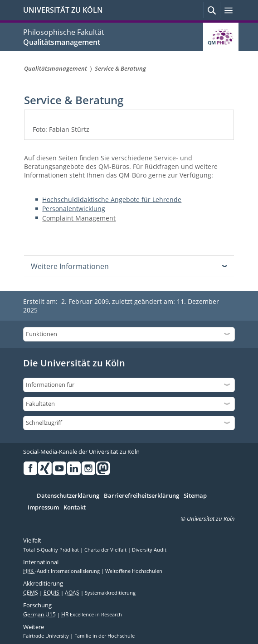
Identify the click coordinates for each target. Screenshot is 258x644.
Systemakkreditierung (110, 593)
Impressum (43, 508)
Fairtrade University (47, 636)
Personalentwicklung (74, 209)
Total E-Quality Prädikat (52, 550)
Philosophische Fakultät (64, 32)
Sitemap (195, 496)
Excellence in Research (92, 615)
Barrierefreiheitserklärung (141, 496)
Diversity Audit (149, 550)
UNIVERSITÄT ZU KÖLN (63, 10)
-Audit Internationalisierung (62, 571)
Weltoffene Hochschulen (134, 571)
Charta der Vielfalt (106, 550)
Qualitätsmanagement (62, 42)
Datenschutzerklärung (68, 496)
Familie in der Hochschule (105, 636)
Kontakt (75, 508)
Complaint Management (79, 218)
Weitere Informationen (70, 266)
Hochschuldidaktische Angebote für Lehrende (112, 199)
